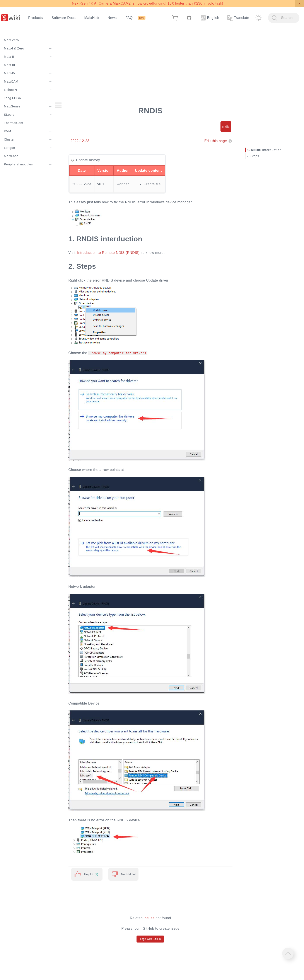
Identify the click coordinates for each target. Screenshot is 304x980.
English (210, 18)
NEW (142, 18)
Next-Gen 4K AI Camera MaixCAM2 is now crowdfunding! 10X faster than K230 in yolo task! (148, 3)
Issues (155, 918)
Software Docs (63, 18)
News (112, 18)
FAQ (129, 18)
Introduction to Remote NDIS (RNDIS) (117, 253)
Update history (97, 160)
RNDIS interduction (269, 150)
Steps (257, 156)
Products (35, 18)
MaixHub (92, 18)
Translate (238, 18)
